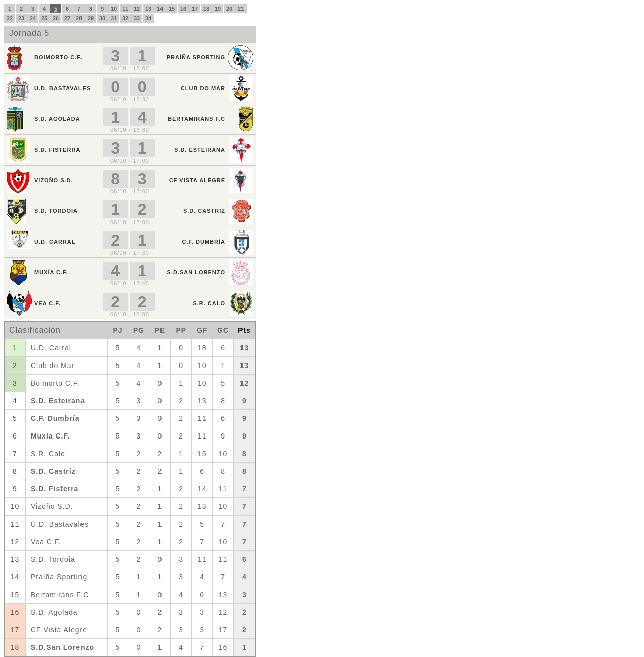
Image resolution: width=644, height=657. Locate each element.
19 (218, 9)
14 (160, 9)
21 (241, 9)
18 (206, 9)
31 (114, 18)
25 (44, 18)
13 (148, 9)
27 (67, 18)
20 (229, 9)
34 (148, 18)
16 (183, 9)
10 (114, 9)
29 (91, 18)
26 (56, 18)
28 (79, 18)
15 (172, 9)
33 (137, 18)
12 (137, 9)
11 (125, 9)
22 (10, 18)
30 (102, 18)
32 (125, 18)
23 (21, 18)
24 (33, 18)
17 (195, 9)
